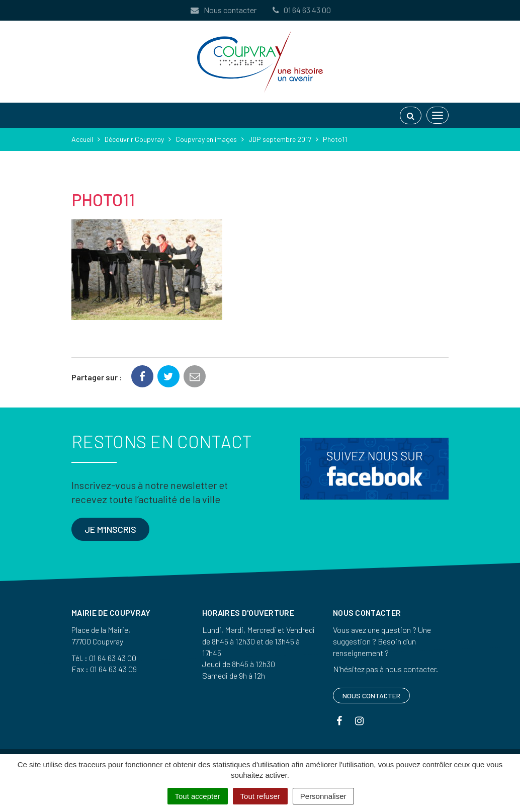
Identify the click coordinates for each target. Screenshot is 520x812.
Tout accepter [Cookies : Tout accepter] (198, 796)
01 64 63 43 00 (301, 10)
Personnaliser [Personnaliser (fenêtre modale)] (323, 796)
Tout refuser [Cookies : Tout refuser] (260, 796)
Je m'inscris (110, 529)
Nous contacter (223, 10)
